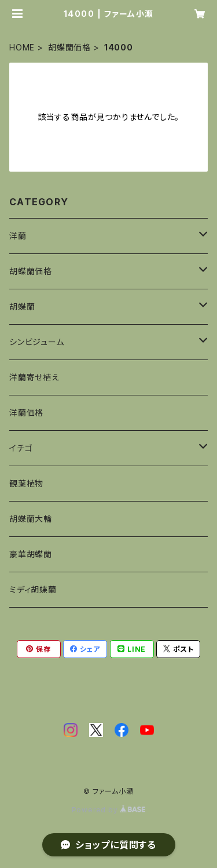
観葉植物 (26, 483)
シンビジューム (37, 342)
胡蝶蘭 (22, 306)
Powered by (109, 810)
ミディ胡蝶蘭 (33, 589)
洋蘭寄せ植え (34, 377)
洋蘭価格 (26, 413)
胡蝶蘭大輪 (31, 519)
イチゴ (21, 448)
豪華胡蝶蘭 (31, 554)
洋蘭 (18, 236)
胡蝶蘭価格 (69, 47)
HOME (22, 47)
